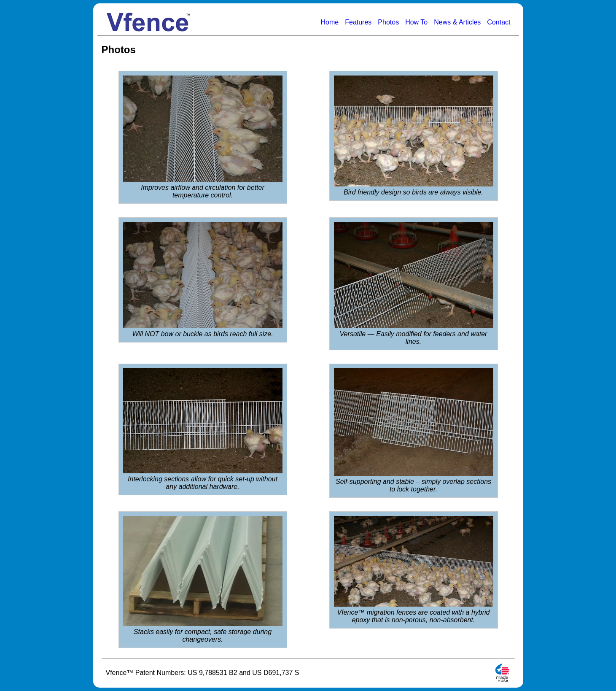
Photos (388, 22)
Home (330, 22)
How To (416, 22)
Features (358, 22)
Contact (499, 22)
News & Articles (457, 22)
